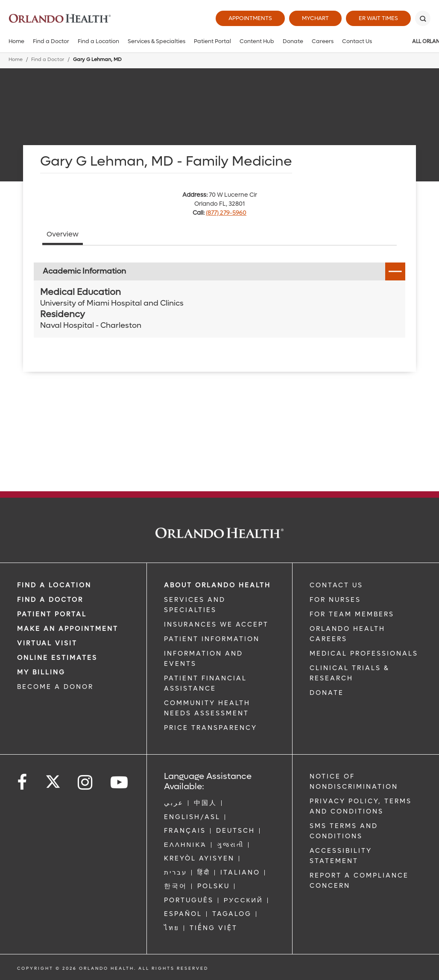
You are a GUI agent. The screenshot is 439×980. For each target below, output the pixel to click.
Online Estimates (57, 658)
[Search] (423, 18)
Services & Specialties (157, 41)
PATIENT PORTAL (52, 614)
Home (16, 41)
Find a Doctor (51, 41)
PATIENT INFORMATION (212, 639)
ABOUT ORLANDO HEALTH (217, 585)
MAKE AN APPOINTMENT (68, 629)
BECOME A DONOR (55, 687)
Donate (293, 41)
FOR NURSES (335, 600)
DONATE (327, 693)
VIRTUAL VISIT (47, 643)
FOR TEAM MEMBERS (352, 614)
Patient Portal (212, 41)
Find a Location (98, 41)
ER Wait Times (378, 18)
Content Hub (257, 41)
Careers (323, 41)
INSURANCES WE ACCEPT (216, 624)
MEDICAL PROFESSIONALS (364, 653)
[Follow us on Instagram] (86, 783)
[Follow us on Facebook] (23, 783)
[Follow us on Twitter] (53, 779)
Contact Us (357, 41)
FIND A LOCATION (54, 585)
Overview (63, 234)
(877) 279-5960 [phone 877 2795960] (226, 213)
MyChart (315, 18)
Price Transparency (211, 728)
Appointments (250, 18)
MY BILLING (41, 672)
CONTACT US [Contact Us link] (336, 585)
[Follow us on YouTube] (120, 783)
